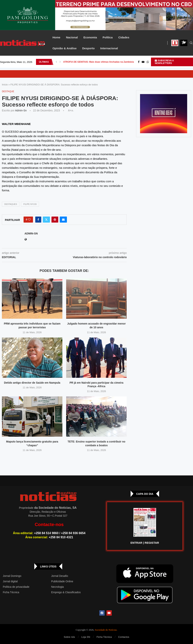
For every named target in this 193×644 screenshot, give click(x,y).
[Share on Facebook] (38, 220)
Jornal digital (10, 581)
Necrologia (57, 587)
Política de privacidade (16, 587)
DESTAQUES (11, 204)
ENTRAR (136, 543)
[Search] (191, 43)
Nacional (72, 37)
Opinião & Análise (64, 48)
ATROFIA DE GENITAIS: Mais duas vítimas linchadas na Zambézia (98, 62)
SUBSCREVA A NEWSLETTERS (164, 62)
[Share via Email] (63, 220)
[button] (56, 62)
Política (108, 37)
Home (56, 37)
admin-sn (21, 110)
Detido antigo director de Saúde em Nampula (32, 383)
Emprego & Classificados (66, 592)
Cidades (124, 37)
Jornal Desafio (60, 576)
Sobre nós (69, 637)
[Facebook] (139, 62)
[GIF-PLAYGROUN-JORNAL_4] (164, 114)
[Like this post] (29, 220)
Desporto (88, 48)
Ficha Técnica (11, 592)
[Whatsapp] (148, 62)
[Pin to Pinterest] (55, 220)
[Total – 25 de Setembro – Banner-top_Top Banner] (96, 15)
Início (5, 85)
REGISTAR (152, 543)
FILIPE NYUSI (30, 204)
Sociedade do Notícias (106, 630)
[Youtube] (143, 62)
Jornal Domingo (12, 576)
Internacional (109, 48)
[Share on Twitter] (46, 220)
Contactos (124, 637)
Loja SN (86, 637)
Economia (90, 37)
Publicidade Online (62, 581)
